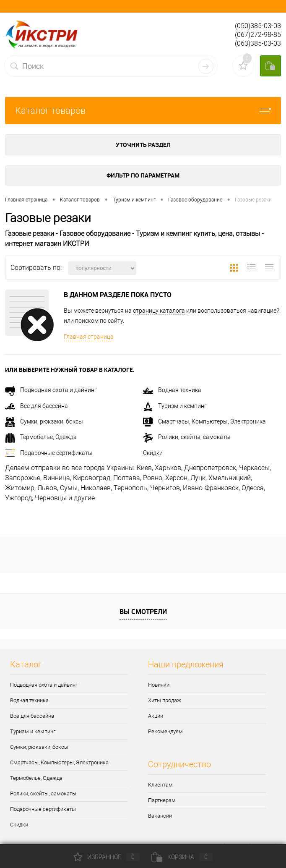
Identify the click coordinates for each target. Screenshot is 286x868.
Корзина (182, 857)
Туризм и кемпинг (175, 406)
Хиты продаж (165, 700)
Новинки (159, 685)
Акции (156, 716)
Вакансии (160, 816)
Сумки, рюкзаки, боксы (44, 421)
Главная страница (89, 337)
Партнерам (162, 800)
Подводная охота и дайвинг (51, 390)
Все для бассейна (36, 406)
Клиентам (160, 785)
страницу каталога (159, 311)
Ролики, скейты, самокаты (187, 437)
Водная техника (172, 390)
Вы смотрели (143, 612)
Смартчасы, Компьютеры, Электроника (204, 421)
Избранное (107, 857)
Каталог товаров (143, 111)
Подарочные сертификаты (49, 453)
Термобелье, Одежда (41, 437)
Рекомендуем (165, 731)
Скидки (153, 453)
